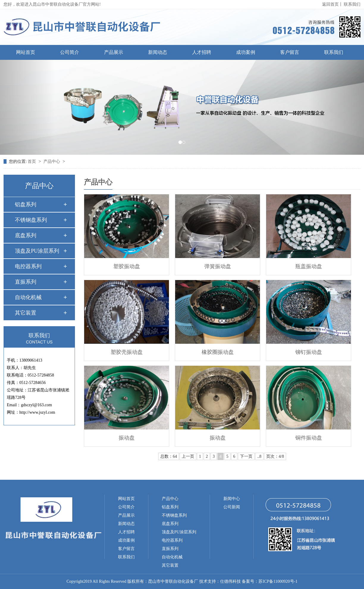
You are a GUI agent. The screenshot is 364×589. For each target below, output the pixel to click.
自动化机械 (28, 297)
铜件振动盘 (309, 438)
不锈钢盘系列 (31, 220)
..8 (259, 456)
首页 (32, 161)
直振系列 (26, 282)
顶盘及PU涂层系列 (37, 251)
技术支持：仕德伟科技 (220, 581)
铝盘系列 (26, 204)
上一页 (188, 456)
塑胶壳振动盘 (127, 352)
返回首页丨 (332, 4)
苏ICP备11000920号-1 (278, 581)
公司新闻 (232, 507)
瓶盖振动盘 (309, 266)
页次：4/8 (275, 456)
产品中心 (52, 161)
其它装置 (26, 313)
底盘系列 (26, 235)
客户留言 (290, 52)
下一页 (246, 456)
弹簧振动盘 (218, 266)
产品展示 (114, 52)
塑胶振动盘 (127, 266)
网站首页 (26, 52)
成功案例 (246, 52)
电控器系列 (28, 266)
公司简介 (70, 52)
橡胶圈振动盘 (218, 352)
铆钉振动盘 (309, 352)
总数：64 (169, 456)
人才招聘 (202, 52)
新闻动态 (158, 52)
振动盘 (127, 438)
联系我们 (352, 4)
